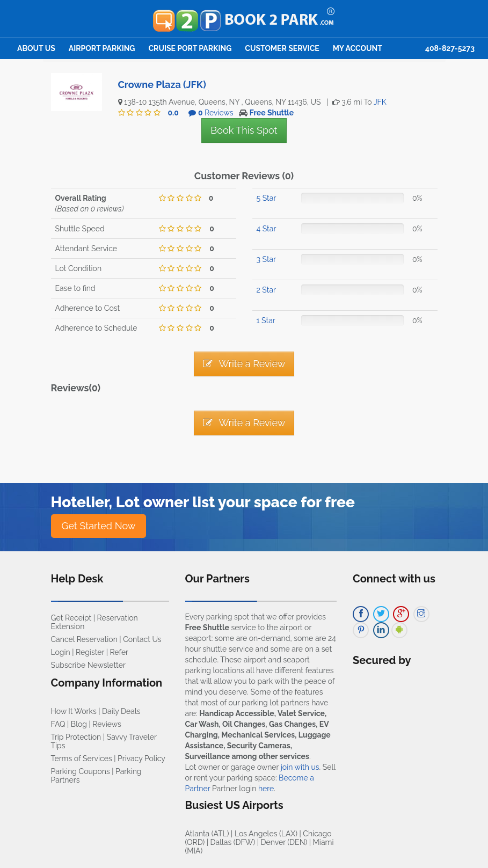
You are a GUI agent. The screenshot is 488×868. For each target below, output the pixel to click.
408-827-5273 (450, 48)
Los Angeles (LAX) (266, 834)
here (266, 789)
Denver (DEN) (284, 842)
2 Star (266, 290)
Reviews (107, 724)
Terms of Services (82, 758)
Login (61, 652)
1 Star (266, 320)
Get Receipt (71, 618)
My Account (358, 48)
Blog (79, 724)
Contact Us (142, 639)
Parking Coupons (81, 771)
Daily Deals (121, 711)
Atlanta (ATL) (207, 834)
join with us (300, 767)
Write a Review (244, 364)
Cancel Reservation (84, 639)
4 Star (267, 229)
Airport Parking (102, 48)
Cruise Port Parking (190, 48)
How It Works (74, 711)
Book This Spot (244, 130)
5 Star (267, 198)
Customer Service (282, 48)
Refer (119, 652)
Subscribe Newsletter (88, 665)
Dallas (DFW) (233, 842)
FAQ (58, 724)
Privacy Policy (141, 758)
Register (90, 652)
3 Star (267, 259)
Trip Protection (76, 737)
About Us (36, 48)
